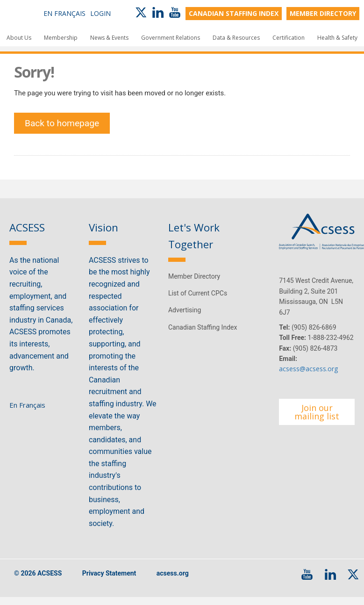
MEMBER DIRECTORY (323, 13)
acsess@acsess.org (308, 376)
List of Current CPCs (198, 300)
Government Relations (171, 38)
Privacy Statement (109, 581)
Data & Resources (236, 38)
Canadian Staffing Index (203, 334)
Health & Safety (337, 38)
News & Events (109, 38)
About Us (19, 38)
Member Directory (194, 283)
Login (100, 13)
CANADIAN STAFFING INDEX (234, 13)
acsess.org (173, 581)
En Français (64, 13)
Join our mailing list (317, 419)
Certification (289, 38)
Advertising (185, 317)
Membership (61, 38)
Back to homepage (64, 128)
